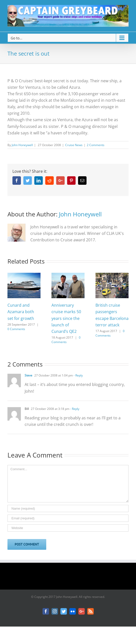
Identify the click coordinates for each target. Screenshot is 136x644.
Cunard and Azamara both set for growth (21, 312)
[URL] (68, 528)
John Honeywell (22, 145)
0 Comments (16, 329)
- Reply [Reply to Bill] (74, 409)
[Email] (68, 518)
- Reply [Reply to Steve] (78, 375)
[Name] (68, 508)
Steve (28, 375)
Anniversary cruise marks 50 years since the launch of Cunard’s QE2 (66, 318)
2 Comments (96, 145)
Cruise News (74, 145)
